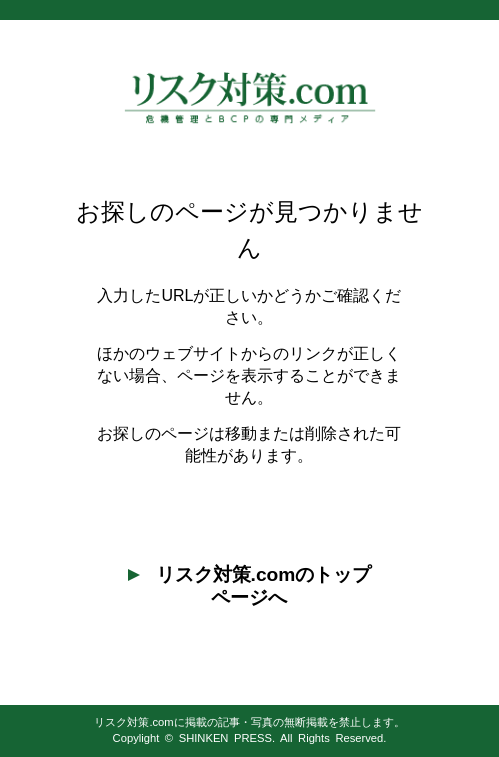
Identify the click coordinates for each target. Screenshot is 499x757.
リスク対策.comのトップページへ (250, 586)
